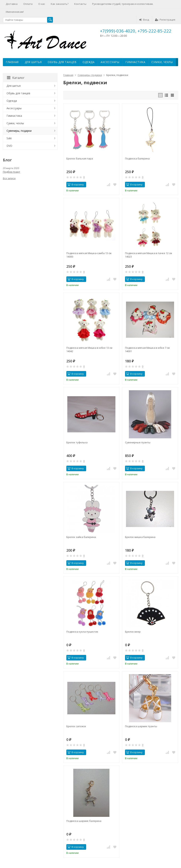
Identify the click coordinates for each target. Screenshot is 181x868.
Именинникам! (15, 12)
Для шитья (33, 62)
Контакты (80, 4)
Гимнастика (135, 62)
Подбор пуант (12, 172)
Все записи (9, 178)
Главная (12, 62)
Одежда (88, 62)
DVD (9, 146)
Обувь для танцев (62, 62)
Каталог (16, 78)
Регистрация (165, 20)
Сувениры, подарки (90, 75)
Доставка (12, 4)
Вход (144, 20)
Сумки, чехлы (162, 62)
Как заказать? (60, 4)
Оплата (28, 4)
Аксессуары (110, 62)
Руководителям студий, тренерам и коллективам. (123, 4)
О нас (42, 4)
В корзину (76, 184)
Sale (9, 138)
